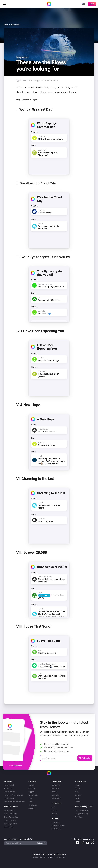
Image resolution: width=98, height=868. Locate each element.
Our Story (32, 788)
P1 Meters (78, 817)
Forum (54, 810)
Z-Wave (78, 785)
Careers (31, 785)
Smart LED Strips (10, 820)
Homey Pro (8, 788)
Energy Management (82, 810)
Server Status (57, 798)
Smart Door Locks (11, 814)
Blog (6, 25)
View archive (15, 765)
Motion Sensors (10, 810)
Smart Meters (9, 827)
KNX (76, 792)
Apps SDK (55, 788)
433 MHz (78, 795)
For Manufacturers (58, 826)
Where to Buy (33, 795)
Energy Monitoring (81, 814)
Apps (54, 807)
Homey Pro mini (10, 792)
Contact (31, 808)
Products (8, 781)
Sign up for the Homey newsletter (18, 839)
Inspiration (16, 25)
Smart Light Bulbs (10, 824)
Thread (77, 802)
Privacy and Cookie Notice (41, 857)
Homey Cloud (9, 785)
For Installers (56, 822)
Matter (77, 798)
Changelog (56, 795)
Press (31, 802)
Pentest (54, 814)
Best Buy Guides (11, 807)
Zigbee (77, 788)
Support (31, 792)
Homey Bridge (9, 798)
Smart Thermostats (11, 817)
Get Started (56, 785)
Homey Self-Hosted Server (14, 795)
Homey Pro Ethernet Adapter (14, 802)
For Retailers (56, 829)
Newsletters (33, 805)
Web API (55, 792)
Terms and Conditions (59, 857)
